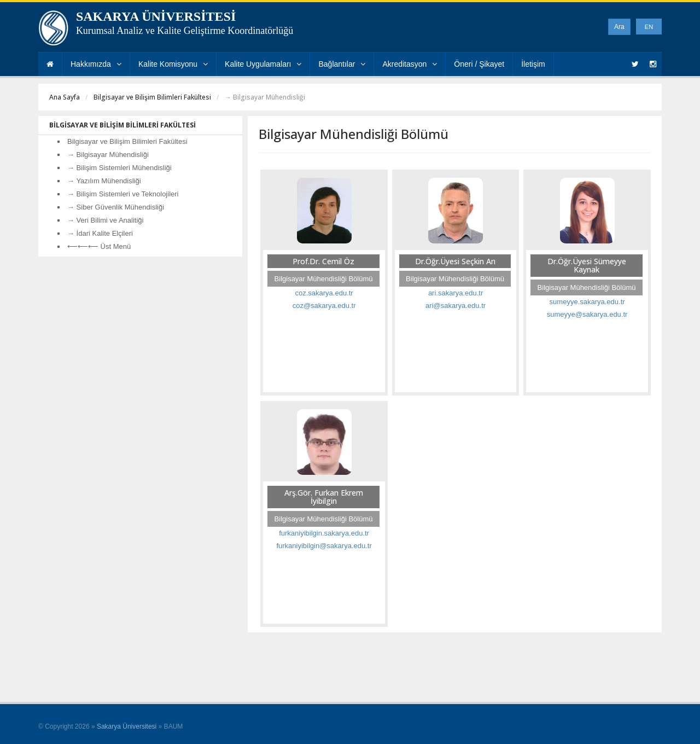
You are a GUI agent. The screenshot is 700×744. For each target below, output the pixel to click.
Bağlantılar (342, 64)
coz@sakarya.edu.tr (324, 306)
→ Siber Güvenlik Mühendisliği (116, 207)
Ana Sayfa (65, 97)
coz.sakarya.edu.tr (324, 293)
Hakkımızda (96, 64)
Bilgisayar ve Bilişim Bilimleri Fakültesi (152, 97)
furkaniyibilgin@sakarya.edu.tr (324, 546)
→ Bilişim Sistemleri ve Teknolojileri (123, 194)
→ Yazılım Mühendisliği (104, 181)
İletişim (533, 64)
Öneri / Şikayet (479, 64)
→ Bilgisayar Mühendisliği (108, 155)
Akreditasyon (410, 64)
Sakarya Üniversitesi (127, 726)
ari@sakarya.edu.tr (456, 306)
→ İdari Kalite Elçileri (100, 233)
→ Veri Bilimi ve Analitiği (105, 220)
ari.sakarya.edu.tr (456, 293)
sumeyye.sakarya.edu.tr (587, 302)
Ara (619, 27)
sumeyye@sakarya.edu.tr (587, 314)
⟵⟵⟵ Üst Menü (99, 246)
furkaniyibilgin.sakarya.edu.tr (324, 533)
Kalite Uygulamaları (263, 64)
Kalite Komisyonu (173, 64)
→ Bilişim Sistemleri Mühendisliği (119, 168)
